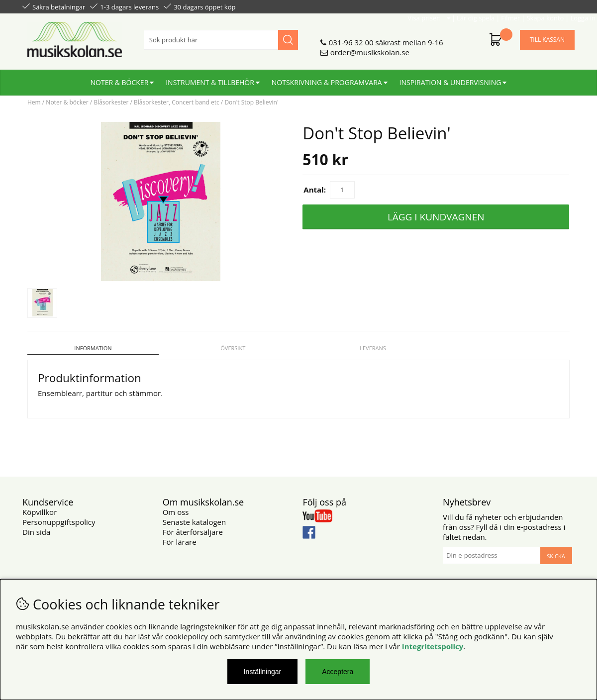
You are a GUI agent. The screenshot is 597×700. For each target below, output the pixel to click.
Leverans (367, 348)
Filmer (488, 6)
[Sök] (221, 36)
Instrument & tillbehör (210, 78)
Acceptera (338, 672)
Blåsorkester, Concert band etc (177, 102)
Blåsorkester (111, 102)
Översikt (230, 348)
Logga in (560, 6)
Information (92, 348)
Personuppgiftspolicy (59, 516)
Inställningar (263, 672)
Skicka (556, 550)
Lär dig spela (453, 6)
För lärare (180, 536)
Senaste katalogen (194, 516)
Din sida (36, 526)
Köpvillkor (40, 506)
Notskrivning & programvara (327, 78)
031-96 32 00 (351, 38)
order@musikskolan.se (370, 48)
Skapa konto (523, 6)
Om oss (176, 506)
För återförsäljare (193, 526)
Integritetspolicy (433, 646)
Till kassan (547, 36)
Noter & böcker (120, 78)
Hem (34, 102)
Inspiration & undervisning (450, 78)
